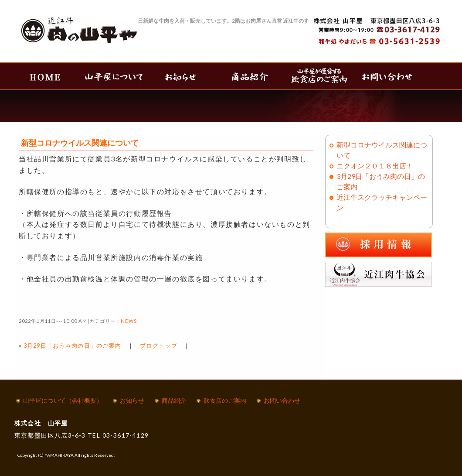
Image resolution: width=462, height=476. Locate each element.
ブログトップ (159, 346)
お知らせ (132, 400)
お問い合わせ (282, 400)
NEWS (129, 321)
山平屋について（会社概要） (63, 400)
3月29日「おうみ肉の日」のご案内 (73, 346)
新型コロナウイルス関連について (80, 143)
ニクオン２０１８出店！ (375, 166)
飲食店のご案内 (225, 400)
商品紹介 (174, 400)
